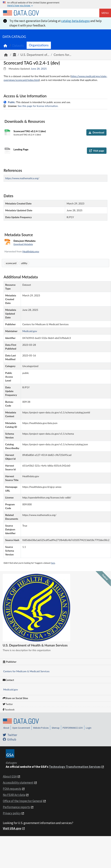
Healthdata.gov (31, 251)
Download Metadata (23, 244)
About (6, 728)
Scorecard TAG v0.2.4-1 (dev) (30, 131)
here (53, 563)
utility (24, 263)
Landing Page (21, 149)
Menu (105, 13)
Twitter (8, 704)
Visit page (97, 151)
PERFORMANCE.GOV (73, 728)
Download (96, 132)
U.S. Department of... (35, 55)
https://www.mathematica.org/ (22, 178)
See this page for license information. (38, 106)
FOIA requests (12, 789)
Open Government (21, 728)
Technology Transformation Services (75, 767)
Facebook (9, 710)
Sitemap (56, 728)
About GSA (10, 776)
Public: (12, 102)
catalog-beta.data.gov (75, 21)
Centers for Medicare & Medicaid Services (26, 671)
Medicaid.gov (11, 689)
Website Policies (41, 728)
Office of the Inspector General (23, 801)
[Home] (21, 13)
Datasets (18, 46)
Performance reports (16, 807)
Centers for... (62, 55)
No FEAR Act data (14, 795)
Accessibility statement (18, 783)
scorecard (11, 263)
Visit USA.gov (12, 828)
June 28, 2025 (39, 69)
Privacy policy (12, 813)
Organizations (39, 45)
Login (89, 728)
